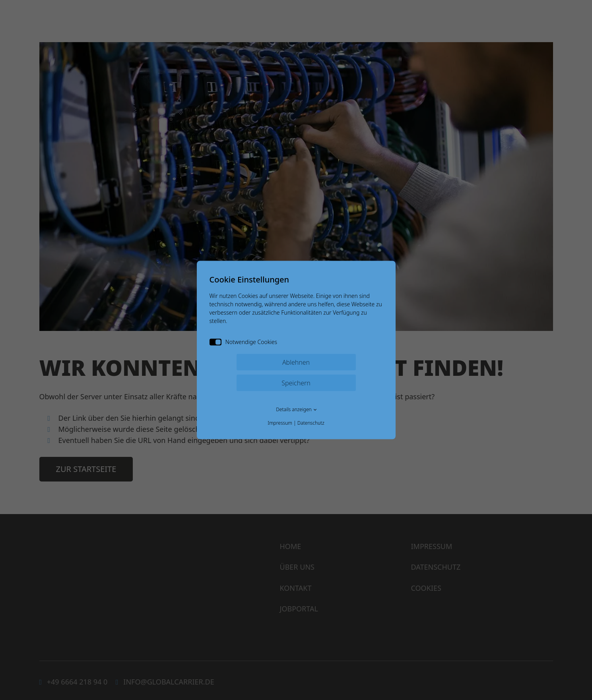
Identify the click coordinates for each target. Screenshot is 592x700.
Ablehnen (296, 362)
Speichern (296, 383)
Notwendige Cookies (244, 342)
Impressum (280, 423)
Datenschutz (311, 423)
